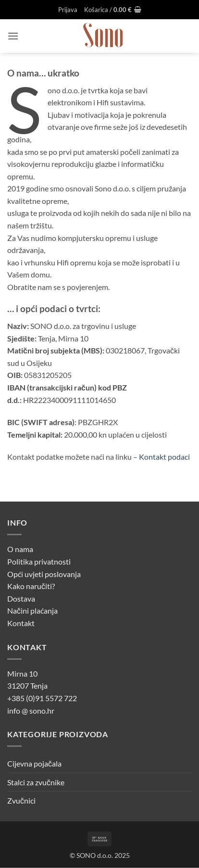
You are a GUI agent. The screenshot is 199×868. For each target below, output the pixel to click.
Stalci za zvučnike (36, 782)
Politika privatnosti (39, 561)
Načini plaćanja (32, 610)
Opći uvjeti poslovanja (44, 574)
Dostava (21, 598)
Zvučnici (21, 800)
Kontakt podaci (164, 457)
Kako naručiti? (31, 586)
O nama (20, 549)
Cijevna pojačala (34, 763)
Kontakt (21, 623)
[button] (68, 10)
